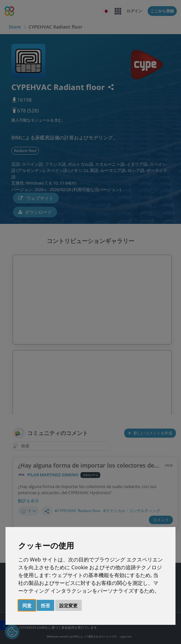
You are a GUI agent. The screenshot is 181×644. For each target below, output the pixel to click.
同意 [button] (27, 605)
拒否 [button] (45, 605)
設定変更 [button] (68, 605)
